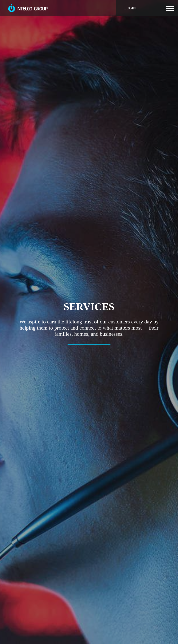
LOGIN (128, 8)
